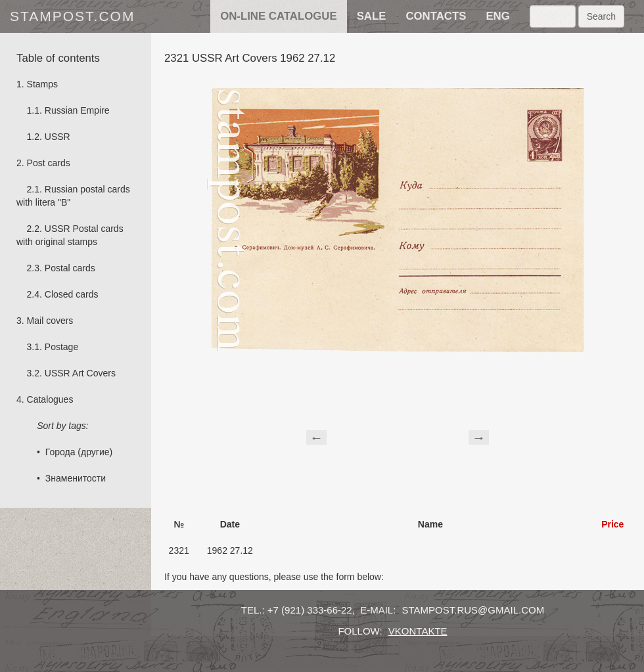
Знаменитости (76, 478)
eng (497, 16)
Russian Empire (77, 110)
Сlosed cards (72, 294)
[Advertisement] (398, 436)
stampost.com (72, 16)
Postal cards (70, 268)
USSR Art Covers (80, 373)
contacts (436, 16)
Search (601, 16)
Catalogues (50, 399)
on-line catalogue (278, 16)
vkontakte (418, 631)
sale (372, 16)
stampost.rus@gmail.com (473, 610)
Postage (61, 347)
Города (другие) (79, 452)
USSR (57, 137)
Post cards (49, 163)
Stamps (42, 84)
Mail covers (50, 321)
